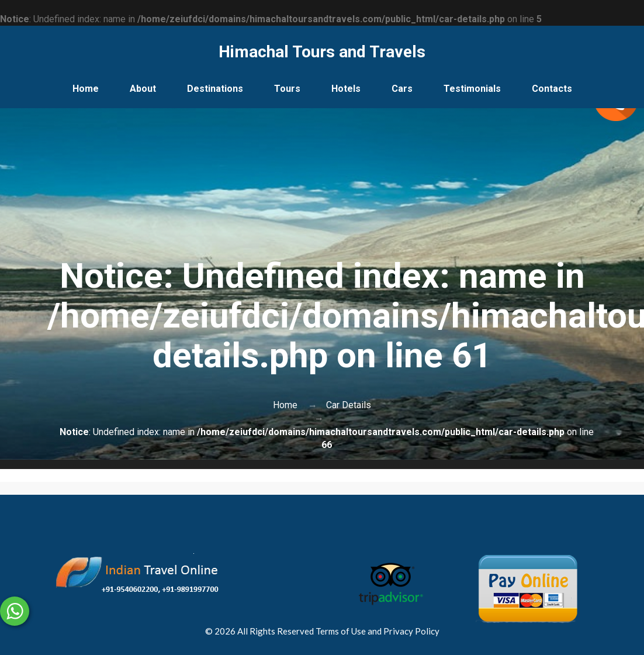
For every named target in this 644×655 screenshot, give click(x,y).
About (143, 89)
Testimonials (472, 89)
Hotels (346, 89)
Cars (402, 89)
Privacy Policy (411, 631)
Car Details (349, 405)
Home (86, 89)
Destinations (215, 89)
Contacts (552, 89)
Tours (287, 89)
